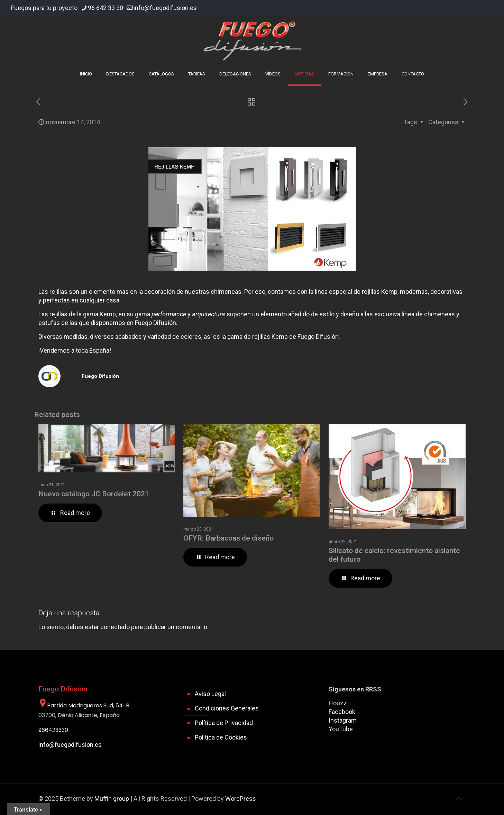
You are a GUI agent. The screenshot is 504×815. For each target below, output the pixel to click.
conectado (115, 627)
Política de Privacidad (224, 723)
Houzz (338, 703)
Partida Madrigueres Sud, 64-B (84, 705)
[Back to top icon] (459, 798)
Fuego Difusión (100, 376)
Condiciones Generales (227, 708)
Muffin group (112, 799)
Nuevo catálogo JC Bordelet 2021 (94, 494)
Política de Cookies (221, 737)
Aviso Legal (210, 694)
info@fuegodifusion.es (70, 745)
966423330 (53, 730)
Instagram (343, 720)
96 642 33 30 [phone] (106, 8)
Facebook (342, 712)
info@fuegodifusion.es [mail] (165, 8)
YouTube (341, 729)
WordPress (241, 799)
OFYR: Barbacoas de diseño (228, 538)
